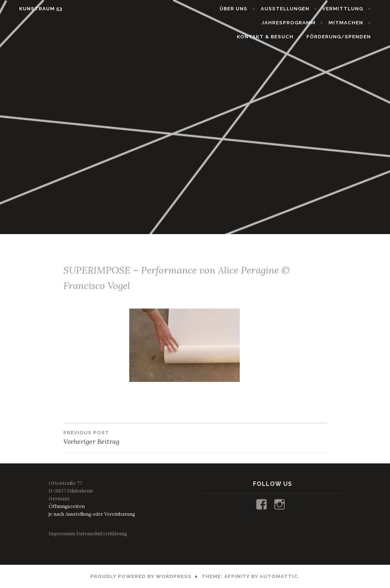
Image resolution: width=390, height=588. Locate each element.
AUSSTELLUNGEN (295, 9)
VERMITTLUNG (352, 9)
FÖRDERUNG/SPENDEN (348, 37)
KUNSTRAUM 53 (31, 9)
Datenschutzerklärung (102, 534)
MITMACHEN (286, 23)
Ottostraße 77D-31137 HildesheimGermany (71, 491)
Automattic (279, 576)
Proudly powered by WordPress (141, 576)
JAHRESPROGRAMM (229, 23)
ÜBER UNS (243, 9)
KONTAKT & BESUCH (344, 23)
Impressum (62, 534)
